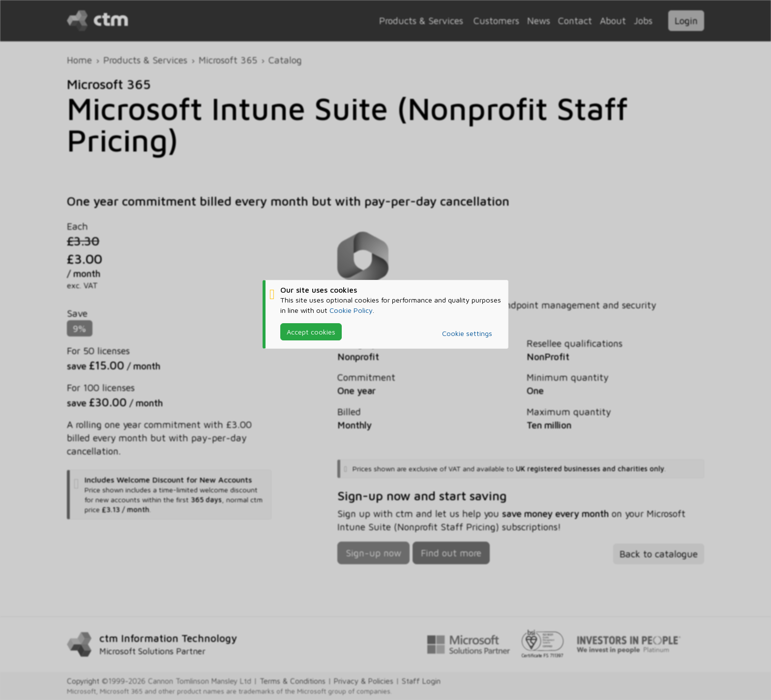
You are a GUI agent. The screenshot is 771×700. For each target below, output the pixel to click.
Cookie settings (467, 333)
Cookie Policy (351, 310)
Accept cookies (311, 332)
